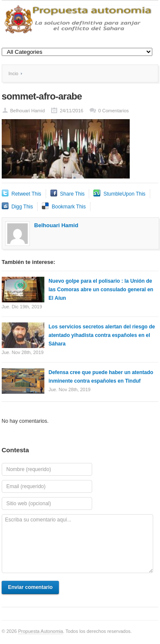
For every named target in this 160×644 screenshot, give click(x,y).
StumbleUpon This (124, 194)
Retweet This (26, 194)
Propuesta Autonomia (40, 631)
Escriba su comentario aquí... (77, 544)
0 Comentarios (113, 111)
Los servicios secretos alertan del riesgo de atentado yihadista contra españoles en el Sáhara (102, 335)
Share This (73, 194)
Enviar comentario (31, 587)
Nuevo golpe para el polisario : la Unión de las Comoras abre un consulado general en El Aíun (101, 290)
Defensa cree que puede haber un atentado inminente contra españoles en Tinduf (101, 377)
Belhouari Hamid (28, 111)
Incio (13, 73)
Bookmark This (69, 207)
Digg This (22, 207)
